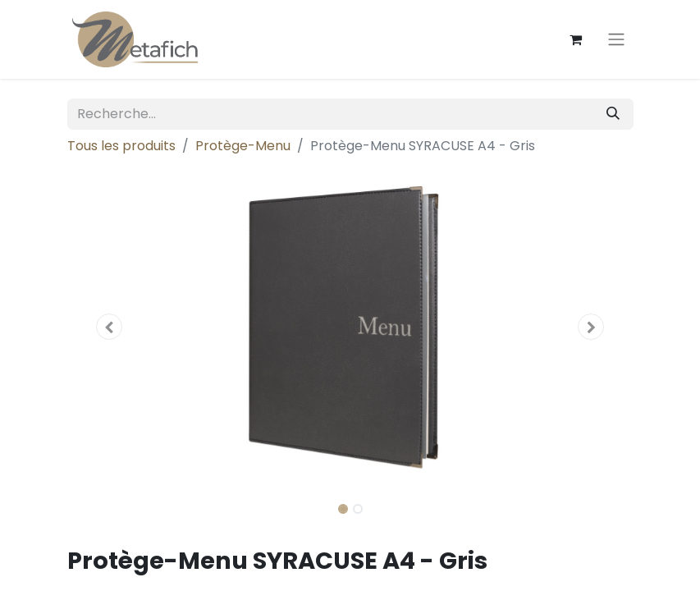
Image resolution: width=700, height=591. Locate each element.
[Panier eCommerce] (576, 39)
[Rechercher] (613, 114)
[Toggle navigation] (616, 40)
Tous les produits (121, 146)
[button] (110, 327)
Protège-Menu (243, 146)
